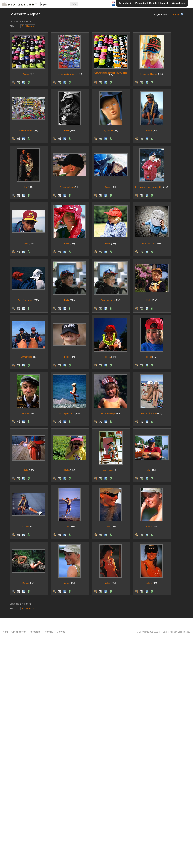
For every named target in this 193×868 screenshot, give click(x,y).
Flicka (108, 357)
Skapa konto (179, 3)
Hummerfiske (26, 357)
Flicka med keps (108, 413)
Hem (5, 632)
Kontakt (153, 3)
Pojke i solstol (108, 470)
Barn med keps (149, 244)
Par (26, 187)
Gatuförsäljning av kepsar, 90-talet (111, 73)
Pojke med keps (67, 187)
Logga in (165, 3)
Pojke (67, 130)
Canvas (61, 632)
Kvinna (149, 130)
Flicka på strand (67, 413)
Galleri (175, 15)
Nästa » (30, 26)
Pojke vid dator (108, 300)
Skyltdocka (108, 130)
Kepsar (26, 74)
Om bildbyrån (125, 3)
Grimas (26, 413)
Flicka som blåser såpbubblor (149, 187)
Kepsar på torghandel (67, 74)
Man (149, 470)
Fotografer (141, 3)
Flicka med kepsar (149, 74)
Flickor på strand (149, 413)
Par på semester (26, 300)
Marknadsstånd (26, 130)
